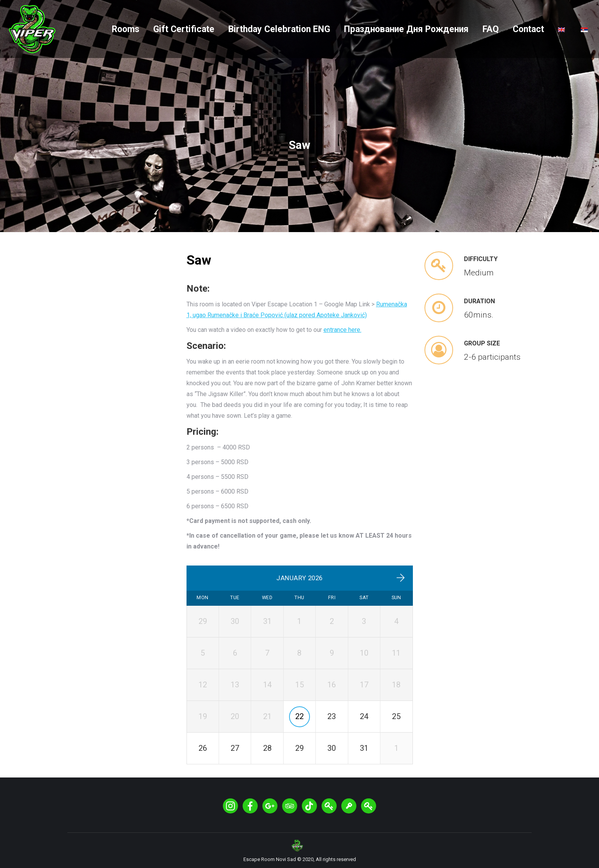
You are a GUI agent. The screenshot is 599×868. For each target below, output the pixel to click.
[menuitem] (126, 29)
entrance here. (342, 330)
